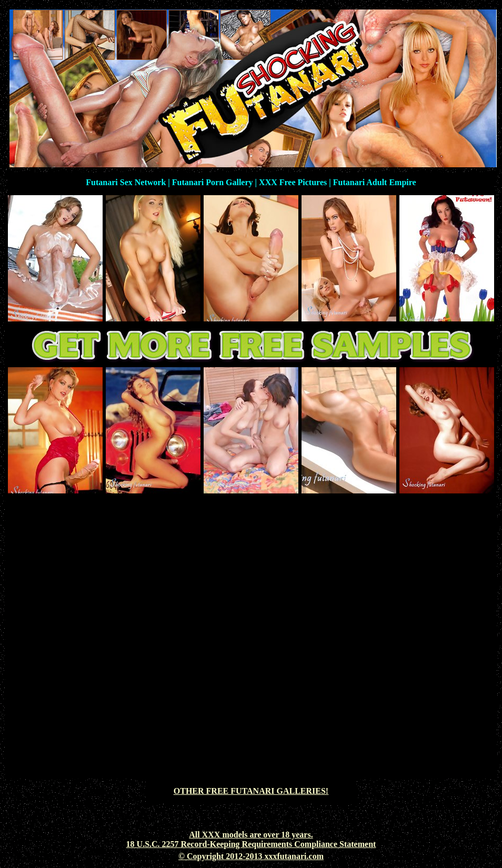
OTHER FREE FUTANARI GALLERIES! (251, 791)
